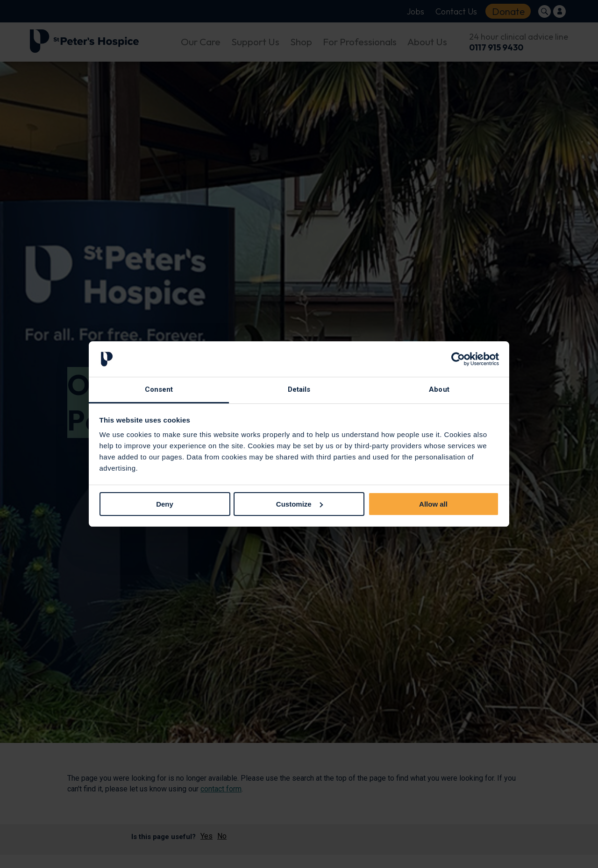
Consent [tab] (159, 389)
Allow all (433, 504)
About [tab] (439, 389)
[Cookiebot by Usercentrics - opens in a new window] (458, 359)
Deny (165, 504)
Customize (299, 504)
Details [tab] (299, 389)
